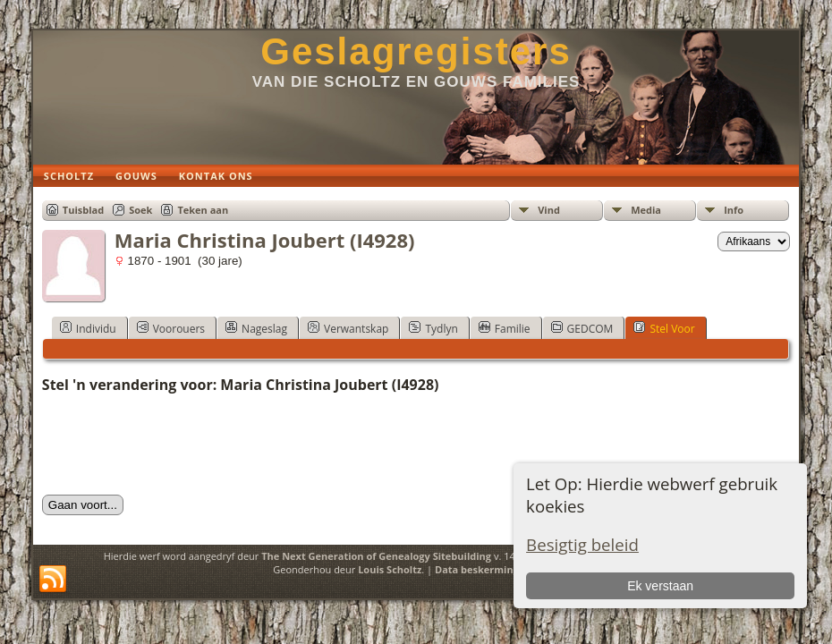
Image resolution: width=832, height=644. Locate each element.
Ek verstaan (660, 586)
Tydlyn (433, 328)
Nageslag (256, 328)
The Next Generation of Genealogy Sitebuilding (376, 556)
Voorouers (171, 328)
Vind (549, 210)
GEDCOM (582, 328)
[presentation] (178, 445)
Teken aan (203, 210)
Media (646, 210)
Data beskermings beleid (496, 569)
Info (734, 210)
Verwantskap (348, 328)
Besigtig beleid (582, 544)
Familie (505, 328)
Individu (88, 328)
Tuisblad (83, 210)
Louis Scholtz (390, 569)
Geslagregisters (416, 51)
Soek (140, 210)
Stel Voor (664, 328)
